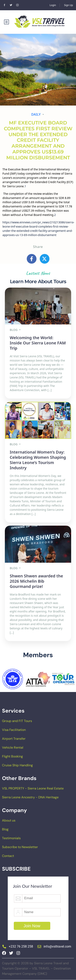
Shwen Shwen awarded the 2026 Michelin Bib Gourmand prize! (36, 581)
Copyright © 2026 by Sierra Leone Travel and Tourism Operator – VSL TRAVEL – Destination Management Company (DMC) (36, 968)
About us (9, 820)
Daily (36, 114)
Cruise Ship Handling (17, 765)
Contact (8, 856)
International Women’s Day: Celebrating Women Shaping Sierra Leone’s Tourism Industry (38, 460)
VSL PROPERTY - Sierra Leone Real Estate (33, 788)
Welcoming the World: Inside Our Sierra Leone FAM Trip (38, 343)
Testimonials (11, 838)
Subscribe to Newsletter (20, 847)
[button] (4, 679)
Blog (5, 829)
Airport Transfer (14, 739)
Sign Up (69, 5)
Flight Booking (12, 756)
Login (53, 5)
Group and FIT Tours (17, 721)
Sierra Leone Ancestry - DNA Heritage (30, 797)
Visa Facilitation (14, 730)
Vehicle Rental (13, 747)
